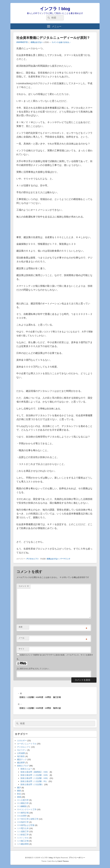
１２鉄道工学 (23, 835)
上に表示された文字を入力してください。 (33, 669)
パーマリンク (65, 559)
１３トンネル (23, 838)
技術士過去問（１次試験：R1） (34, 781)
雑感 (19, 797)
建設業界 (21, 763)
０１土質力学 (23, 800)
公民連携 (21, 753)
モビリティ (22, 750)
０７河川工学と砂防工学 (28, 819)
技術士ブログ (23, 766)
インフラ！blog (55, 9)
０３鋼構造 (22, 806)
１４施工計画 (23, 841)
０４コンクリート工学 (27, 809)
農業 (19, 791)
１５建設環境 (23, 844)
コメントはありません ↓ (61, 42)
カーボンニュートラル (27, 744)
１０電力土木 (23, 828)
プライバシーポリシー (77, 858)
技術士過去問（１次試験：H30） (35, 778)
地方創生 (21, 756)
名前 (21, 627)
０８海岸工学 (23, 822)
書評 (19, 788)
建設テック (22, 759)
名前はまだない (37, 42)
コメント (24, 586)
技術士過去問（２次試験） (32, 784)
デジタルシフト (33, 559)
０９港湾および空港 (26, 825)
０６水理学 (22, 816)
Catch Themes (63, 861)
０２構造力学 (23, 803)
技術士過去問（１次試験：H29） (35, 775)
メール (21, 638)
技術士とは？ (26, 769)
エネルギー (22, 741)
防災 (19, 794)
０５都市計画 (23, 813)
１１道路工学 (23, 831)
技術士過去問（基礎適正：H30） (35, 772)
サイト (21, 649)
